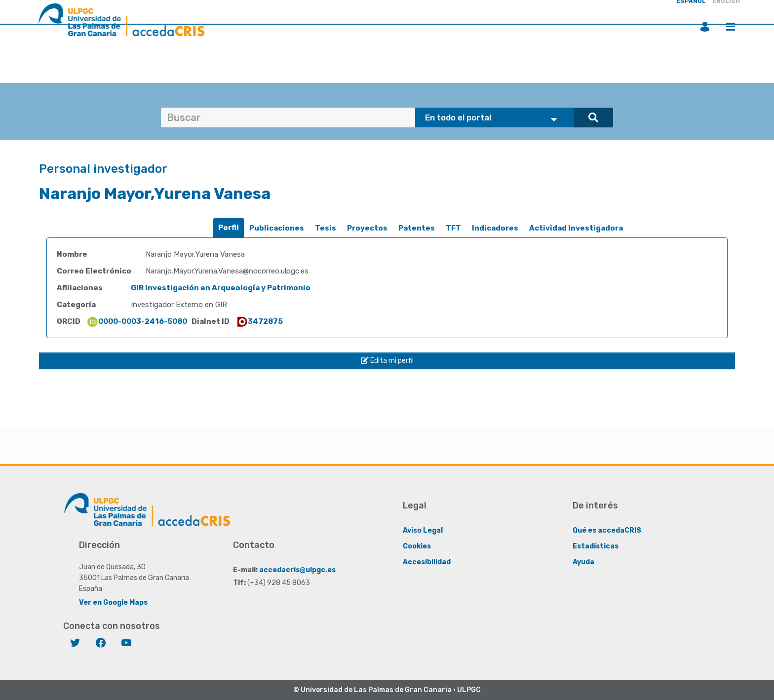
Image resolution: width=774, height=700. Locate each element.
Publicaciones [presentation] (277, 228)
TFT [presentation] (453, 228)
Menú (731, 27)
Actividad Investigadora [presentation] (576, 228)
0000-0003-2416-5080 (137, 321)
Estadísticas (596, 546)
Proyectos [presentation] (367, 228)
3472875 (259, 321)
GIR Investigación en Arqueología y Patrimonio (221, 288)
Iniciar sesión (705, 27)
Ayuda (583, 562)
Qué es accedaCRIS (607, 530)
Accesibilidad (427, 562)
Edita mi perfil (387, 361)
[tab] (229, 228)
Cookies (417, 546)
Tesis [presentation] (326, 228)
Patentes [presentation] (417, 228)
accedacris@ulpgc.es (297, 569)
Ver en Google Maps (113, 602)
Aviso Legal (423, 530)
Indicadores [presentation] (495, 228)
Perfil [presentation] (229, 228)
